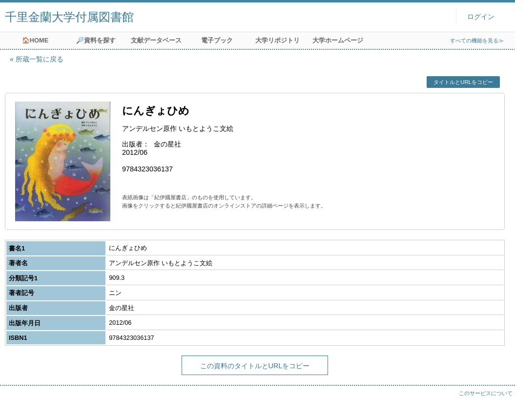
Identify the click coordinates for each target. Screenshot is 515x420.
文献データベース (156, 40)
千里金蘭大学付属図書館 (69, 17)
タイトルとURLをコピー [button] (463, 82)
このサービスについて (486, 393)
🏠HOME (35, 40)
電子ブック (217, 40)
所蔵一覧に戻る (40, 59)
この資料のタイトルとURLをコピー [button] (255, 366)
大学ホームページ (338, 40)
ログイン (481, 17)
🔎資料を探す (96, 40)
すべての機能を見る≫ (477, 41)
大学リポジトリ (278, 40)
